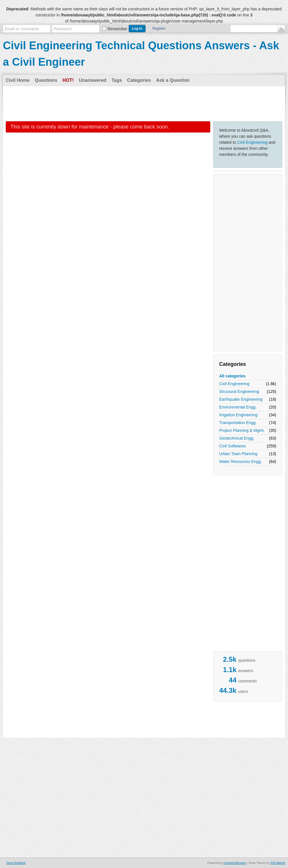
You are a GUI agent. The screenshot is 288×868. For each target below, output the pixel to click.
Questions (46, 80)
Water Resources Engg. (240, 462)
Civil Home (18, 80)
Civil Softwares (233, 446)
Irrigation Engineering (238, 415)
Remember (117, 29)
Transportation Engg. (238, 423)
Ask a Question (173, 80)
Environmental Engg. (238, 407)
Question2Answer (235, 863)
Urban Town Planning (238, 454)
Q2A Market (277, 863)
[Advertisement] (144, 103)
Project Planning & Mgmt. (242, 430)
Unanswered (93, 80)
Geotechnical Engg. (237, 438)
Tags (117, 80)
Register (159, 29)
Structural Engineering (239, 392)
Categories (139, 80)
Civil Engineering (252, 142)
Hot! (68, 80)
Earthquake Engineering (241, 399)
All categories (232, 376)
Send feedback (16, 863)
